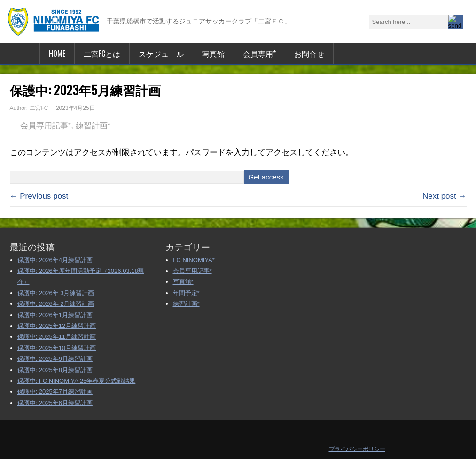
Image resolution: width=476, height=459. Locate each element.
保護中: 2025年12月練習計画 (57, 326)
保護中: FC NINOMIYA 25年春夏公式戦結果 (77, 381)
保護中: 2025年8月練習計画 (55, 370)
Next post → (445, 196)
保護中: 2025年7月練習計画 (55, 392)
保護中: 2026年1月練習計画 (55, 315)
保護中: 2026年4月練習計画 (55, 260)
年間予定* (186, 293)
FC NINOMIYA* (194, 260)
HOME (57, 54)
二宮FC (39, 108)
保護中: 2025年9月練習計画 (55, 359)
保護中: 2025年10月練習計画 (57, 348)
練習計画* (93, 126)
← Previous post (39, 196)
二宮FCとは (102, 54)
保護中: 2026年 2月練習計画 (56, 304)
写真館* (183, 282)
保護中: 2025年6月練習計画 (55, 403)
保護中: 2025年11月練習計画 (57, 337)
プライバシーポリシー (357, 449)
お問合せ (309, 54)
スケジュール (161, 54)
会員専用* (259, 54)
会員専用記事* (46, 126)
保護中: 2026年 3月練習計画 (56, 293)
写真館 (213, 54)
